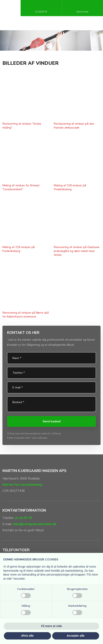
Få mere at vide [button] (52, 626)
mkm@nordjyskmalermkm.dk (34, 524)
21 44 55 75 (23, 518)
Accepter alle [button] (76, 636)
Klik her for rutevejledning (22, 485)
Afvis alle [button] (27, 636)
